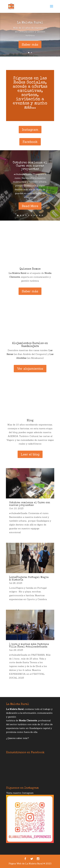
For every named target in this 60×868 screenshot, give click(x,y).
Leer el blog (30, 454)
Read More (30, 206)
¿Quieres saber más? (18, 738)
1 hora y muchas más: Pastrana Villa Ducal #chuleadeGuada (29, 646)
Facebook (30, 142)
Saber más (30, 44)
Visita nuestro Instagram (20, 793)
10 (42, 215)
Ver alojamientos (30, 369)
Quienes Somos (30, 269)
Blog (30, 421)
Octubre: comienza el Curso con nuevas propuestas (30, 166)
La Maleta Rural (30, 23)
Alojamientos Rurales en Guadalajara (30, 345)
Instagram (30, 129)
